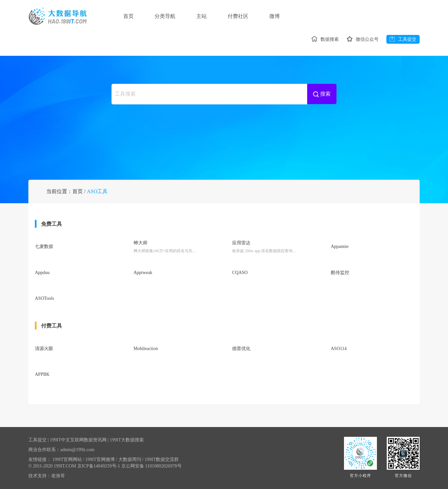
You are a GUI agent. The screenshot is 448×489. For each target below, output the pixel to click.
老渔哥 (58, 476)
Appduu (42, 273)
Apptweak (143, 273)
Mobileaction (146, 349)
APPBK (42, 374)
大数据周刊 (131, 459)
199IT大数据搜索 (127, 440)
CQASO (240, 273)
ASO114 (339, 349)
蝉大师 (141, 243)
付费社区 (238, 16)
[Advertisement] (224, 134)
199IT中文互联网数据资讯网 (78, 440)
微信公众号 (363, 39)
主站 (202, 16)
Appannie (340, 246)
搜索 (322, 94)
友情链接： (40, 459)
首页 (128, 16)
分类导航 (165, 16)
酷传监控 (340, 273)
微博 (275, 16)
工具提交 (403, 39)
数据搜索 (325, 39)
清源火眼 (44, 349)
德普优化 (241, 349)
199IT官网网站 (68, 459)
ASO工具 (97, 191)
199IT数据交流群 (162, 459)
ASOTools (45, 298)
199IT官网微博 (101, 459)
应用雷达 (241, 243)
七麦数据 (44, 246)
